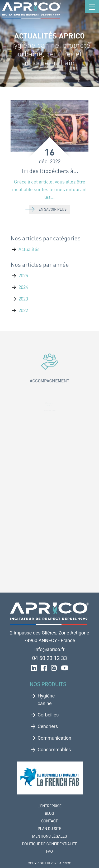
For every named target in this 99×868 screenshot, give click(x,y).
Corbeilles (48, 715)
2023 (23, 299)
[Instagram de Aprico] (54, 669)
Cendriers (48, 726)
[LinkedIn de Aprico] (34, 669)
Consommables (54, 750)
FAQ (49, 851)
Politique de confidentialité (49, 844)
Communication (55, 738)
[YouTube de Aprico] (65, 669)
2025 (23, 276)
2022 (23, 310)
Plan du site (49, 829)
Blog (49, 813)
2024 (23, 287)
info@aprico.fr (49, 649)
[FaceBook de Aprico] (44, 669)
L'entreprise (49, 806)
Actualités (29, 249)
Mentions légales (50, 836)
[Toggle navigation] (92, 7)
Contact (49, 821)
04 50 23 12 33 (49, 658)
